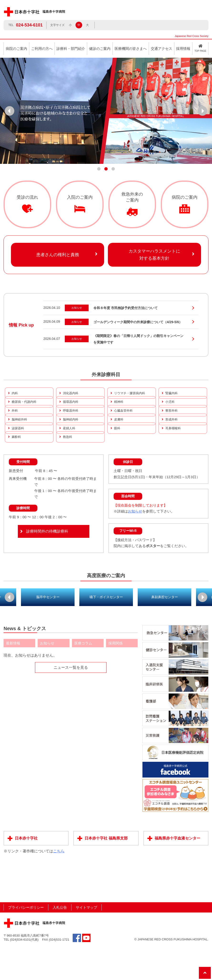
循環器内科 (71, 407)
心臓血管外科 (124, 422)
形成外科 (172, 436)
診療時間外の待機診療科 (47, 565)
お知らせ (135, 545)
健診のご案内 (100, 49)
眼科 (117, 450)
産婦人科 (70, 450)
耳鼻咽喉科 (174, 450)
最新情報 (13, 676)
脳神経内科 (71, 436)
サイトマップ (86, 941)
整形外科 (172, 422)
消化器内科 (71, 393)
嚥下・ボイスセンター (106, 630)
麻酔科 (17, 465)
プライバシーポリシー (26, 941)
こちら (59, 884)
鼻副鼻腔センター (165, 630)
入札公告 (60, 941)
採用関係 (116, 676)
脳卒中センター (48, 630)
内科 (15, 393)
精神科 (119, 407)
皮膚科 (119, 436)
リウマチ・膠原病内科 (131, 393)
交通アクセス (162, 49)
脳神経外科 (20, 436)
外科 (15, 422)
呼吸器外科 (71, 422)
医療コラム (83, 676)
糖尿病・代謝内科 (25, 407)
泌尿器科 (18, 450)
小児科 (170, 407)
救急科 (68, 465)
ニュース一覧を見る (71, 701)
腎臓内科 (172, 393)
